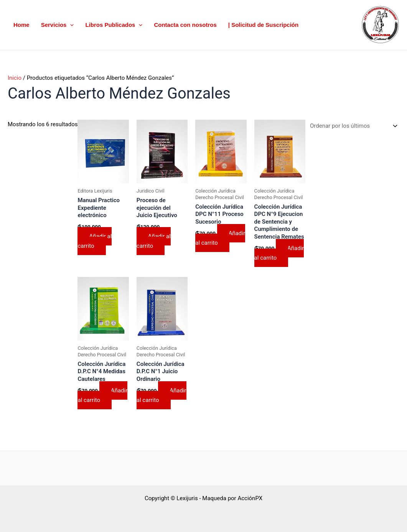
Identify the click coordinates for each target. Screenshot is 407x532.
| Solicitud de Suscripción (263, 25)
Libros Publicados (114, 25)
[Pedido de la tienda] (352, 126)
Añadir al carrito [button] (95, 241)
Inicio (15, 78)
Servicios (58, 25)
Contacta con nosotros (185, 25)
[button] (70, 25)
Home (21, 25)
